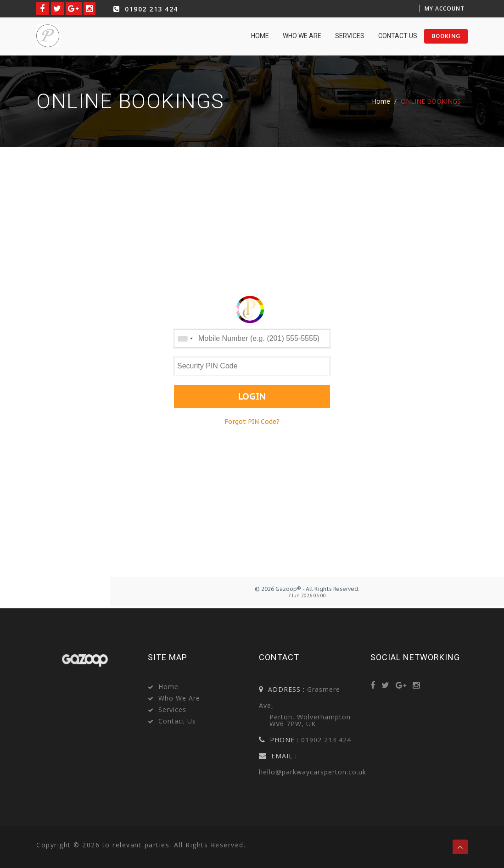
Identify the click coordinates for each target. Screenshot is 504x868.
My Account (445, 8)
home (260, 36)
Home (381, 101)
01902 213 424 (145, 9)
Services (350, 36)
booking (446, 36)
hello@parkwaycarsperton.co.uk (313, 772)
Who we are (302, 36)
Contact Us (398, 36)
